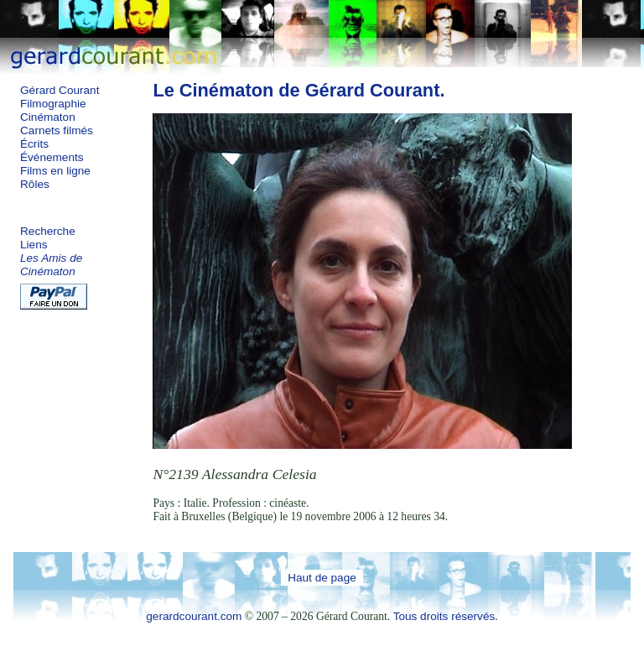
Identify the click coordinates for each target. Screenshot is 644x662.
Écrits (34, 144)
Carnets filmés (57, 130)
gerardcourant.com (194, 616)
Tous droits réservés (444, 616)
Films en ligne (55, 171)
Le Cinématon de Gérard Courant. (299, 90)
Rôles (35, 184)
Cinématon (48, 117)
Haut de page (322, 578)
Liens (34, 245)
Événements (52, 157)
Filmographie (53, 104)
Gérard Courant (60, 90)
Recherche (48, 231)
